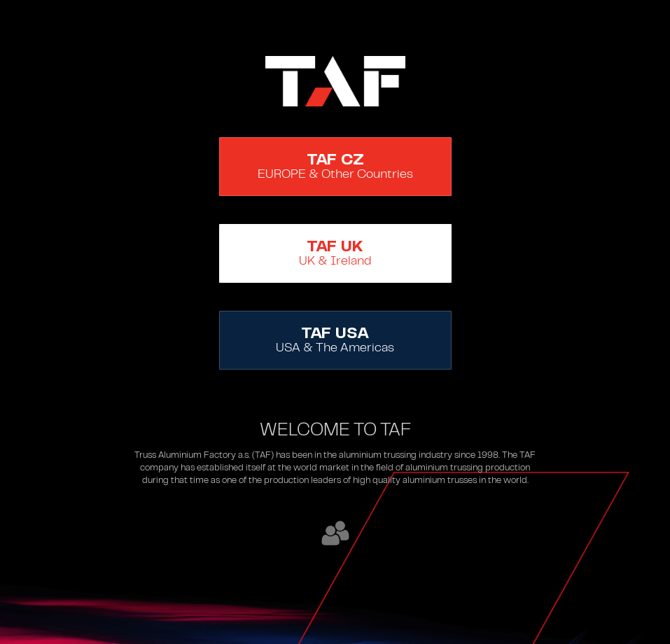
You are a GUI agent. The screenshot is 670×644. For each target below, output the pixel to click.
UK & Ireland (335, 253)
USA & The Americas (335, 340)
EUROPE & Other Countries (335, 167)
